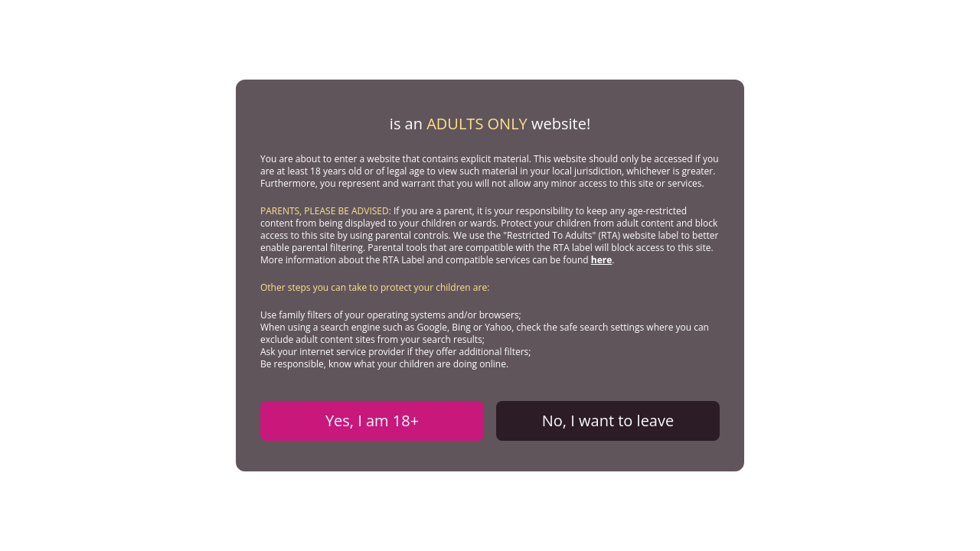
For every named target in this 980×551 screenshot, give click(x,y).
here (602, 260)
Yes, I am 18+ (372, 421)
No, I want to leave (608, 421)
